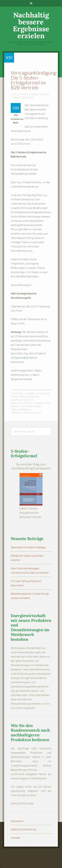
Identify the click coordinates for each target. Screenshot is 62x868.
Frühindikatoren (21, 403)
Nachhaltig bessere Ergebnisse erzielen (31, 25)
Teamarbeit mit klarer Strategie (28, 547)
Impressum (17, 821)
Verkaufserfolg (21, 410)
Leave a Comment (23, 98)
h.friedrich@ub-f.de (22, 358)
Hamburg (39, 403)
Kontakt (15, 838)
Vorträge (17, 393)
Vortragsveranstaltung (26, 413)
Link (13, 803)
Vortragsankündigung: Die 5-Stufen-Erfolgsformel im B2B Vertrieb (34, 80)
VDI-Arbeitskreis (32, 406)
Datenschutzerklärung (23, 829)
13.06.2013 (41, 393)
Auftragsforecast (22, 400)
